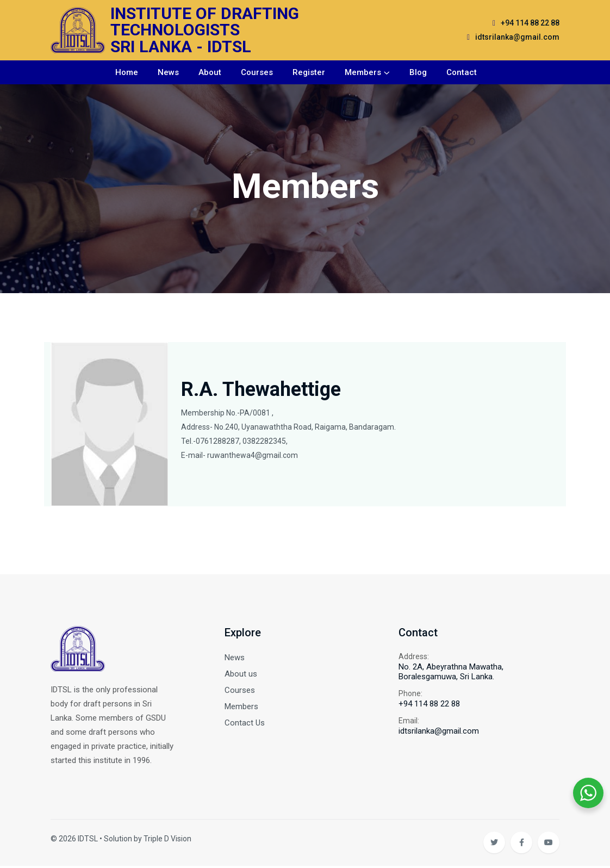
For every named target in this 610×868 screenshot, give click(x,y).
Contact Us (245, 724)
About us (241, 675)
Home (127, 73)
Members (363, 73)
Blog (418, 73)
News (168, 73)
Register (309, 73)
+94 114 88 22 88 (530, 23)
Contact (462, 73)
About (210, 73)
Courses (257, 73)
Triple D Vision (167, 841)
